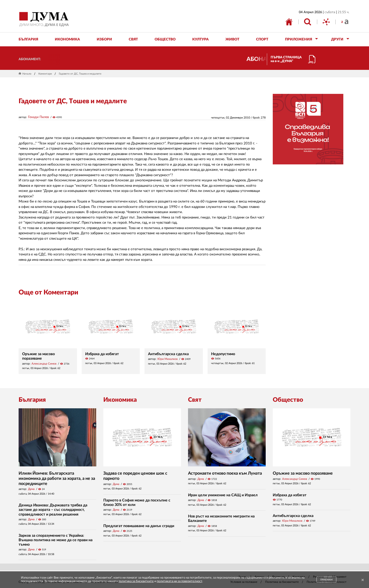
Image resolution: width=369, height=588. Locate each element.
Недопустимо (223, 354)
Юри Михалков (168, 359)
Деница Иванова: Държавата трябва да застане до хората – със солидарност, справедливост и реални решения (53, 510)
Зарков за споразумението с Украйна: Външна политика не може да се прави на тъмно (56, 540)
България (32, 400)
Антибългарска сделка (168, 354)
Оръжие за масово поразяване (303, 473)
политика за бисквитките (136, 581)
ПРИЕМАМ (326, 580)
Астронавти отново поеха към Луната (225, 473)
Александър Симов (44, 364)
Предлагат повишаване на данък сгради (139, 526)
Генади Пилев (38, 117)
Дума (31, 489)
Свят (195, 400)
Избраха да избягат (102, 354)
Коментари (45, 74)
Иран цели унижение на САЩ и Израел (223, 495)
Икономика (120, 400)
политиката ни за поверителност (179, 581)
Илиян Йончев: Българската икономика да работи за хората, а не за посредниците (57, 479)
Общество (288, 400)
